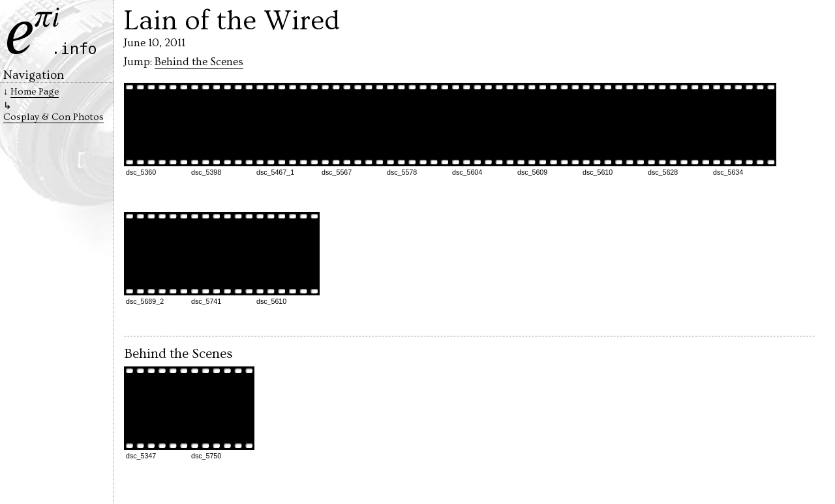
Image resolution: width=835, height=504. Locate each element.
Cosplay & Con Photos (53, 117)
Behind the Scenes (199, 62)
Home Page (35, 92)
